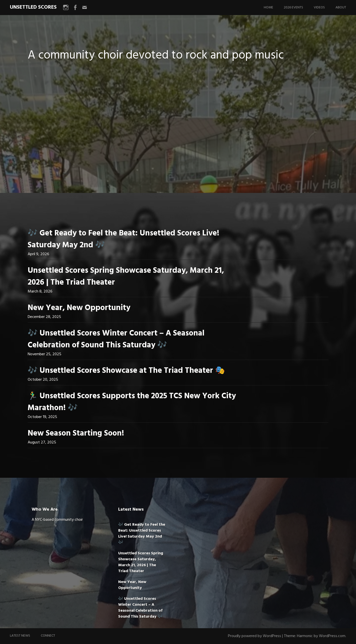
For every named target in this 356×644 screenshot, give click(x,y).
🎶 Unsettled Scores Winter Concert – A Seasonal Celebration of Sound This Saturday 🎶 (116, 339)
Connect (48, 636)
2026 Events (293, 8)
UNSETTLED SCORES (33, 7)
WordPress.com (332, 636)
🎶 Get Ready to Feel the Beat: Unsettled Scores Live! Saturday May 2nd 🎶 (123, 239)
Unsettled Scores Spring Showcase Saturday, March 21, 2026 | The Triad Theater (126, 277)
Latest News (20, 636)
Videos (319, 8)
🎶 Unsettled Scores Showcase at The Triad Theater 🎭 (126, 371)
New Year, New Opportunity (79, 308)
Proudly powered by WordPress (255, 636)
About (341, 8)
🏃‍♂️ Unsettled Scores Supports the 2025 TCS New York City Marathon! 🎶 (132, 402)
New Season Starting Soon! (76, 433)
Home (268, 8)
